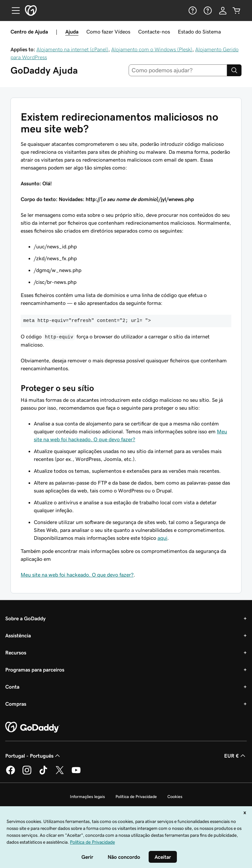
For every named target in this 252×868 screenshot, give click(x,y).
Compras (16, 704)
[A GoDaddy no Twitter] (60, 773)
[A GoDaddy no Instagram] (27, 773)
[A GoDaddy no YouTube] (76, 773)
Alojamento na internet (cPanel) (72, 49)
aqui (162, 538)
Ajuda (72, 32)
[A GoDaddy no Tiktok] (43, 773)
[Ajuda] (192, 11)
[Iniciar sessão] (223, 11)
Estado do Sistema (199, 32)
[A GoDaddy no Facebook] (10, 773)
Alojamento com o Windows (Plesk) (152, 49)
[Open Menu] (13, 11)
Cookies (175, 797)
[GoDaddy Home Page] (32, 727)
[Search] (234, 70)
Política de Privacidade (136, 797)
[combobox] (178, 70)
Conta (12, 687)
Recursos (16, 652)
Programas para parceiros (35, 670)
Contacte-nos (154, 32)
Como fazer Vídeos (108, 32)
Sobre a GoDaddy (25, 618)
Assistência (18, 635)
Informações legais (87, 797)
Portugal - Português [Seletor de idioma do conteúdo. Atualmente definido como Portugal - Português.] (33, 756)
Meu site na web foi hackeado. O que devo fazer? (77, 575)
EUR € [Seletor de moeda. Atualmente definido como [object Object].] (235, 756)
